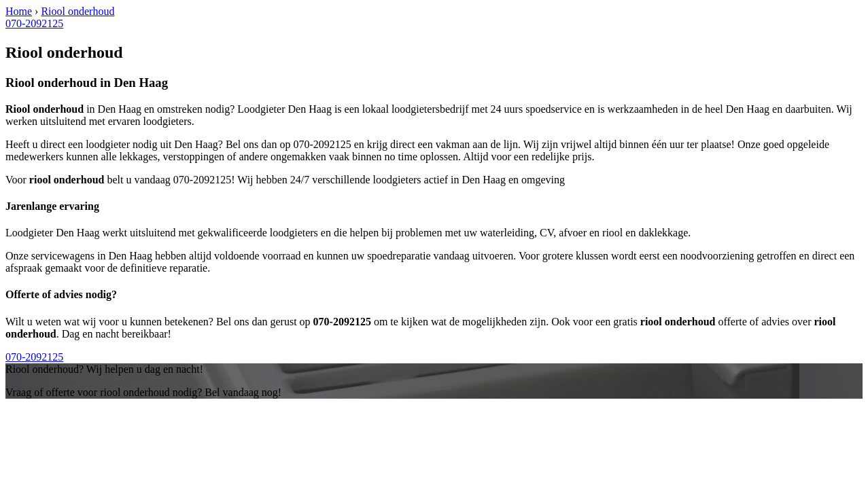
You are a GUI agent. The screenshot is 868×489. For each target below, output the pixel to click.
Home (19, 11)
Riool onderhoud (77, 11)
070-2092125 (34, 23)
